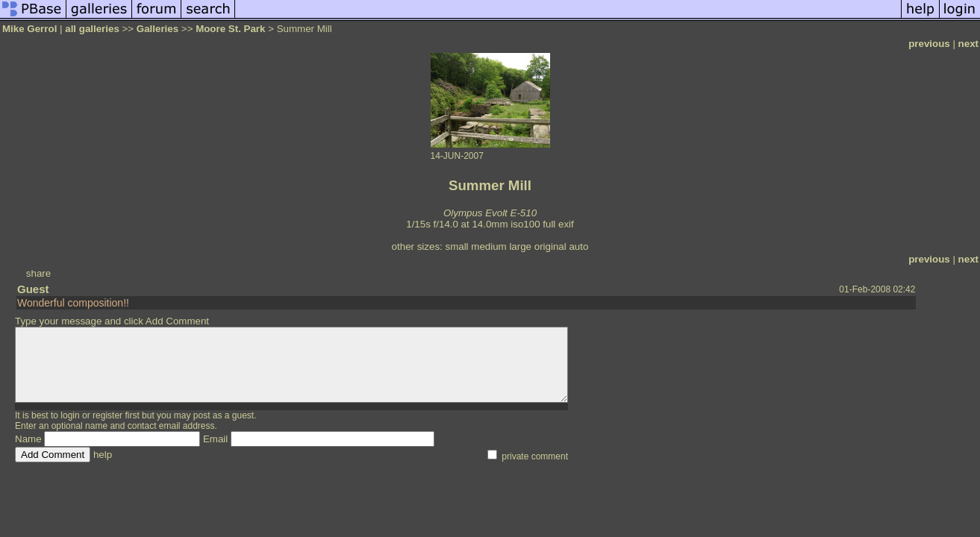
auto (578, 246)
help (103, 455)
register (107, 415)
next (968, 44)
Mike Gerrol (29, 29)
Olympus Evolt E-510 (490, 213)
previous (929, 44)
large (520, 246)
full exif (558, 224)
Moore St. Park (230, 29)
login (70, 415)
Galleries (157, 29)
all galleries (92, 29)
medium (489, 246)
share (38, 273)
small (456, 246)
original (550, 246)
